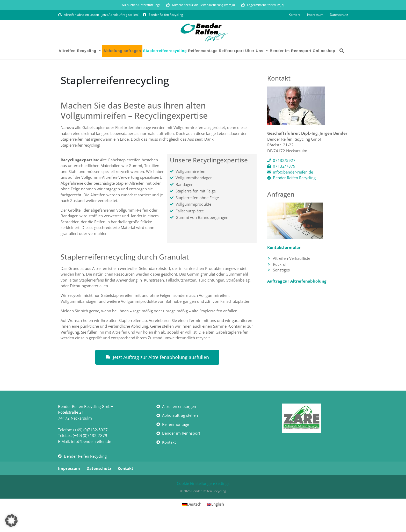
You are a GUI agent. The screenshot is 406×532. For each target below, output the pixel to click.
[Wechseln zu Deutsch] (192, 519)
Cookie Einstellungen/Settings (203, 498)
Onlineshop (324, 65)
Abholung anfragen (122, 65)
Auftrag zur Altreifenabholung (297, 295)
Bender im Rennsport (291, 65)
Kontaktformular (284, 262)
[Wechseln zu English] (215, 519)
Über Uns (257, 65)
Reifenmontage (203, 65)
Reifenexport (231, 65)
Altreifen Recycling (80, 65)
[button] (342, 65)
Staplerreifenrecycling (165, 65)
